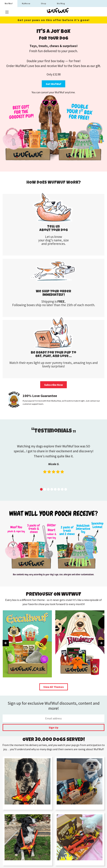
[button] (41, 489)
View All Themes (54, 687)
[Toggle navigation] (7, 12)
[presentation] (6, 643)
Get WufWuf (53, 84)
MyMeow (26, 4)
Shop (44, 4)
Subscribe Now (53, 385)
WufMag (61, 4)
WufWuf (9, 4)
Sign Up (53, 727)
